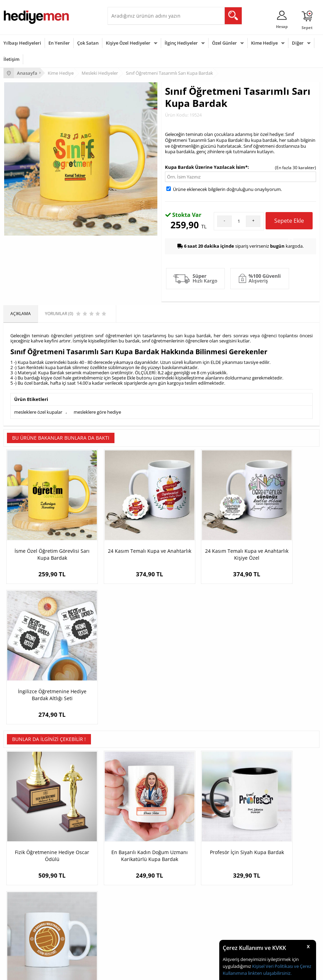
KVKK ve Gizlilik (18, 849)
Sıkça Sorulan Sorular (24, 859)
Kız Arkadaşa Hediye (131, 828)
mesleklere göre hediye (97, 412)
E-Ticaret (140, 971)
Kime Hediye (264, 43)
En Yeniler (59, 43)
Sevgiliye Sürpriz (127, 849)
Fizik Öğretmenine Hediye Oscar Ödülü (43, 677)
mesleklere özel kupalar (38, 412)
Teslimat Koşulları (21, 808)
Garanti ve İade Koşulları (27, 839)
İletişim (11, 59)
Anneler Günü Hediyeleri (27, 923)
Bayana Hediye (126, 902)
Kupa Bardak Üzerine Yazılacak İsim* (206, 167)
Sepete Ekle (289, 223)
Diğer (298, 43)
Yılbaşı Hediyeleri (22, 43)
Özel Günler (224, 43)
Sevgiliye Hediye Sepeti (241, 818)
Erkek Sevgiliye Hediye (241, 839)
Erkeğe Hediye (125, 892)
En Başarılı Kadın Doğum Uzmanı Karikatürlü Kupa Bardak (122, 681)
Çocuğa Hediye (126, 912)
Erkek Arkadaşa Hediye (133, 818)
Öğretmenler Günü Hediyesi (30, 933)
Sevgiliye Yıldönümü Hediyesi (247, 859)
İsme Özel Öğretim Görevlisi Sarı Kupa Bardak (43, 535)
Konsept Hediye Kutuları (242, 808)
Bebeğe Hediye (126, 923)
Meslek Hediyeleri (128, 859)
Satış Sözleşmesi (20, 828)
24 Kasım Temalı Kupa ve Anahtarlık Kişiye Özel (201, 535)
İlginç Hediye (123, 944)
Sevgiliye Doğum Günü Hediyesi (250, 828)
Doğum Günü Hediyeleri (27, 902)
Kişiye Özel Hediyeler (128, 43)
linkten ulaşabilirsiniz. (269, 973)
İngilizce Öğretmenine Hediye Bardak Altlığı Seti (280, 535)
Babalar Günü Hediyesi (26, 944)
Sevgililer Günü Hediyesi (27, 892)
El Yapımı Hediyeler (130, 839)
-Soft (125, 971)
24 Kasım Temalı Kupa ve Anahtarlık (122, 535)
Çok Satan (88, 43)
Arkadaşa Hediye (127, 933)
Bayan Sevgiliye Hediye (241, 849)
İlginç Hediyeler (181, 43)
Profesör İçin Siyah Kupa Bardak (201, 677)
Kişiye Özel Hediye (129, 808)
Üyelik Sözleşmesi (21, 818)
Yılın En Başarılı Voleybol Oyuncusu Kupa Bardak (280, 677)
